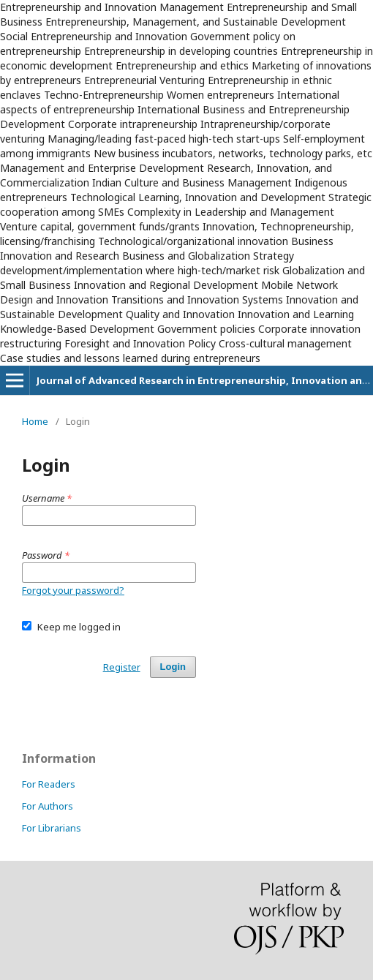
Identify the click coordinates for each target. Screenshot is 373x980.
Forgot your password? (73, 590)
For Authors (48, 806)
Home (35, 421)
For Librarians (52, 828)
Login (173, 667)
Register (122, 667)
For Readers (49, 784)
